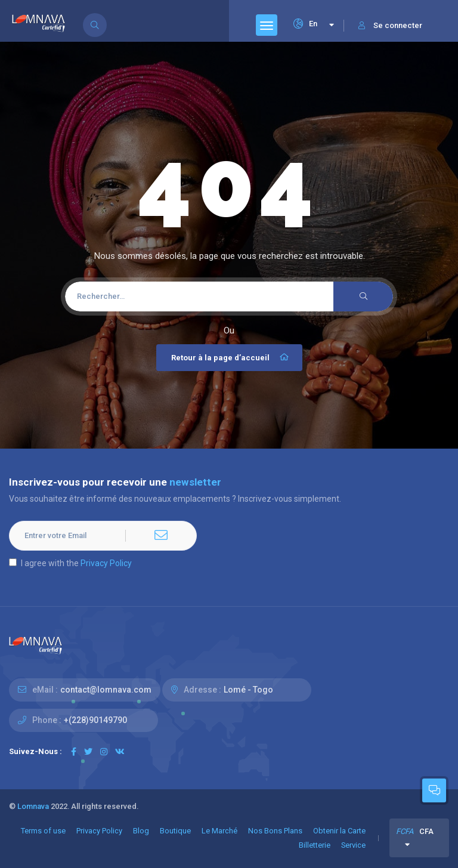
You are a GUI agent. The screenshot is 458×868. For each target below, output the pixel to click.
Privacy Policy (106, 563)
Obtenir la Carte (339, 831)
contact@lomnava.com (106, 690)
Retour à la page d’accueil (231, 357)
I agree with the (70, 563)
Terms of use (43, 831)
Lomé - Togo (248, 690)
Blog (141, 831)
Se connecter (390, 25)
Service (353, 845)
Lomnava (33, 806)
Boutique (175, 831)
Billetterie (315, 845)
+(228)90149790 (95, 720)
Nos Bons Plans (275, 831)
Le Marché (219, 831)
